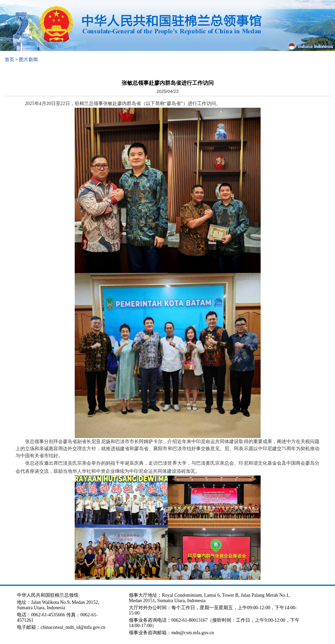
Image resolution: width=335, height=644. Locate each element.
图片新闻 (28, 60)
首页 (9, 60)
